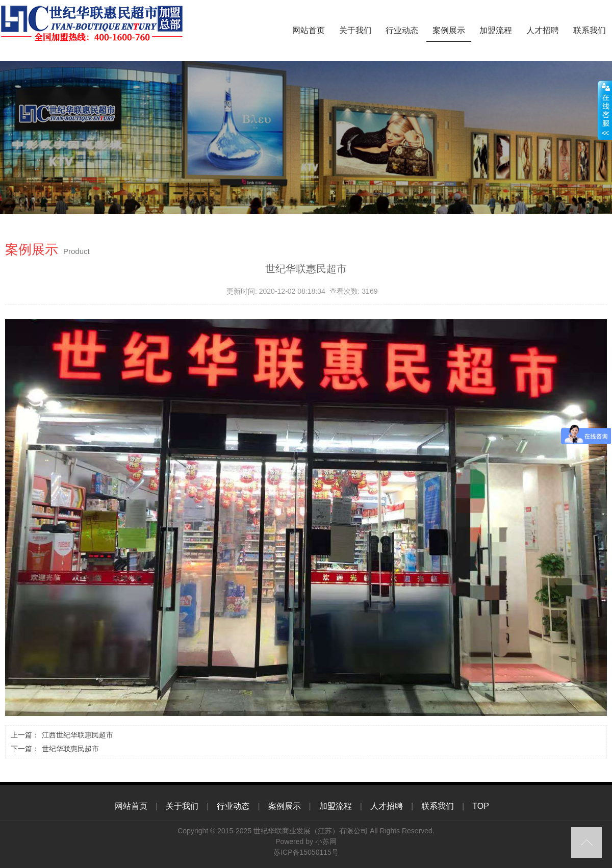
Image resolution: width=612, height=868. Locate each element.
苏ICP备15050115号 (306, 852)
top (586, 843)
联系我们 (590, 30)
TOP (481, 806)
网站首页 (309, 30)
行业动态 (402, 30)
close (605, 111)
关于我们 (355, 30)
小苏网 (326, 841)
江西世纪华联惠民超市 (78, 735)
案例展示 (449, 30)
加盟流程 (496, 30)
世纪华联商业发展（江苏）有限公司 (311, 831)
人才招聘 (543, 30)
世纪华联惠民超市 (70, 749)
